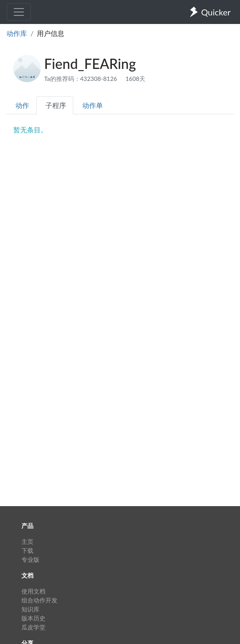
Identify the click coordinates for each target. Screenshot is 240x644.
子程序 (56, 105)
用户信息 (51, 33)
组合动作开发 (39, 600)
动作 (22, 105)
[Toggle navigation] (19, 12)
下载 (27, 550)
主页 (27, 541)
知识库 (30, 609)
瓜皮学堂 (33, 627)
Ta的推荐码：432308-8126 (81, 79)
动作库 (17, 33)
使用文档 (33, 591)
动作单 (93, 105)
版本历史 (33, 618)
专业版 (30, 559)
